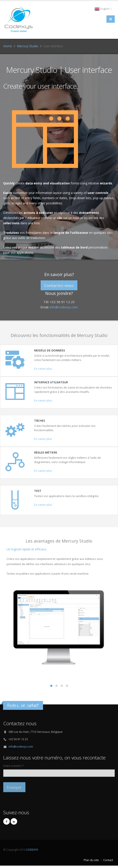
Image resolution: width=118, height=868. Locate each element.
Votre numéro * (13, 766)
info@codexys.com (64, 307)
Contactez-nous (59, 285)
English (103, 9)
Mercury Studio (28, 46)
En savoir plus (43, 369)
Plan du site (91, 860)
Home (8, 46)
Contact (108, 860)
